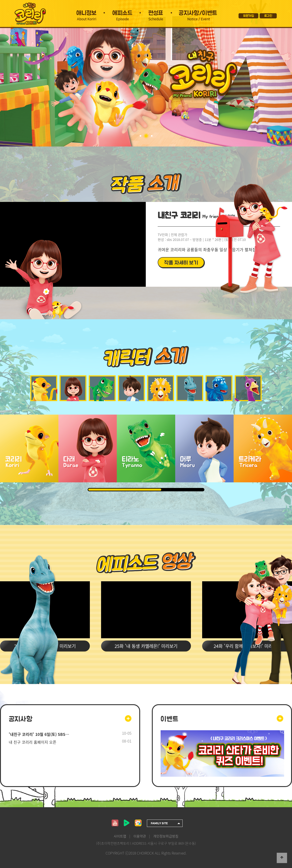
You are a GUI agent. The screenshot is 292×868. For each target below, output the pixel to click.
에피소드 (123, 12)
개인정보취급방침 (166, 836)
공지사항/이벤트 (198, 12)
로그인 (268, 16)
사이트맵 (120, 836)
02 (146, 136)
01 (140, 136)
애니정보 (87, 12)
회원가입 (248, 16)
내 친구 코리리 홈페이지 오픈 (33, 742)
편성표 (157, 12)
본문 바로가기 (0, 0)
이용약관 (140, 836)
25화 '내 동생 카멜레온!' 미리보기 (146, 646)
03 (152, 136)
